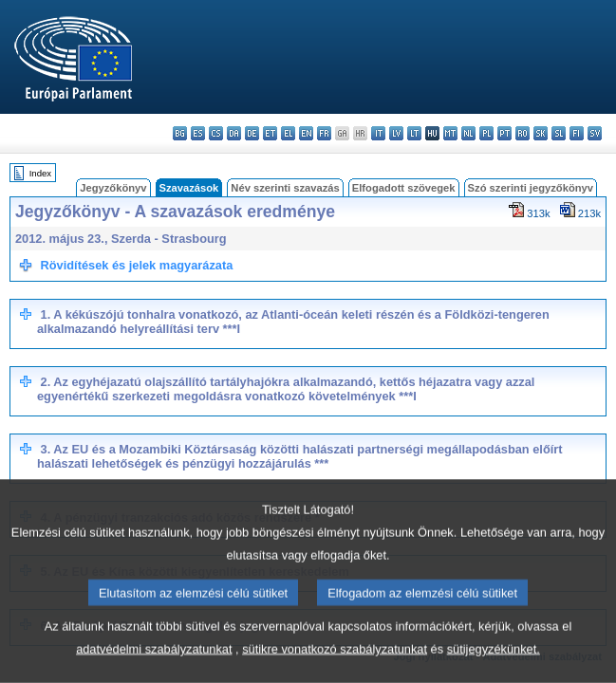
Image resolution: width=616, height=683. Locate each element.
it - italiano (378, 133)
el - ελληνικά (288, 133)
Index (40, 173)
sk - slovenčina (541, 133)
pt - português (504, 133)
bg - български (180, 133)
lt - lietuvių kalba (414, 133)
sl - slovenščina (559, 133)
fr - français (324, 133)
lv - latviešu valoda (396, 133)
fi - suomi (577, 133)
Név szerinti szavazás (285, 188)
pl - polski (486, 133)
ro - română (523, 133)
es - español (198, 133)
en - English (306, 133)
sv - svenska (595, 133)
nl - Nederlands (468, 133)
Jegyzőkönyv (113, 188)
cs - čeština (216, 133)
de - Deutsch (252, 133)
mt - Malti (450, 133)
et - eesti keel (270, 133)
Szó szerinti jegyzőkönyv (531, 188)
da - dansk (234, 133)
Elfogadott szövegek (404, 188)
